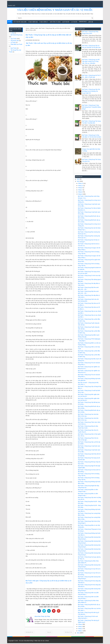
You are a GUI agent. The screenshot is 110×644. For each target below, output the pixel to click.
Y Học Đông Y (44, 22)
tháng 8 (81, 188)
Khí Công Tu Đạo (55, 22)
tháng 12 (81, 183)
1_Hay (12, 33)
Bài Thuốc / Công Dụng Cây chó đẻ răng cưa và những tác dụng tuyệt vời (91, 91)
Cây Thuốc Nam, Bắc (20, 22)
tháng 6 (81, 192)
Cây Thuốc (14, 39)
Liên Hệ (91, 22)
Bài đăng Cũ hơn (69, 632)
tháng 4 (81, 624)
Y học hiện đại (33, 22)
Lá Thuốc (74, 22)
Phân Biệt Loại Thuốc (16, 44)
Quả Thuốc (66, 22)
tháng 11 (81, 186)
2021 (78, 633)
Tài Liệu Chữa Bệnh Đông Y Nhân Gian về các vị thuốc (55, 10)
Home (10, 22)
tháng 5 (81, 194)
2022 (78, 181)
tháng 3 (81, 626)
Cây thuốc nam (15, 41)
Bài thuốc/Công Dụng (17, 35)
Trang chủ (12, 6)
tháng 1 (81, 631)
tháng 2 (81, 629)
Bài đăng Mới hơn (29, 632)
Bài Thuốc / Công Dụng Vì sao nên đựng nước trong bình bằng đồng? (91, 107)
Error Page (83, 22)
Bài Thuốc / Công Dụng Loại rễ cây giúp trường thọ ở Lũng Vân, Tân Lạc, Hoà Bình (91, 61)
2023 (78, 179)
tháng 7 (81, 190)
